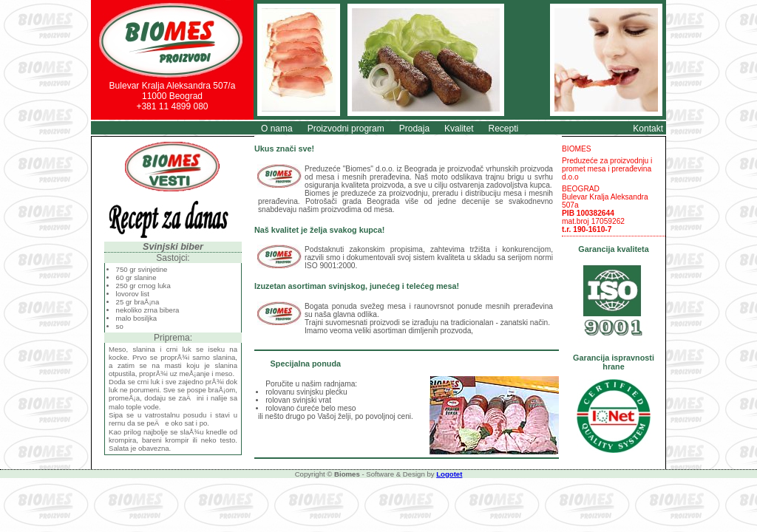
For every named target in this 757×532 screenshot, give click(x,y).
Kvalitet (459, 129)
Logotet (449, 474)
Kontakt (648, 129)
